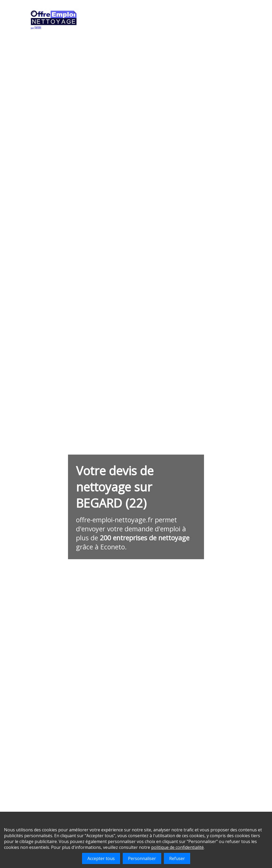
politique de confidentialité (177, 847)
